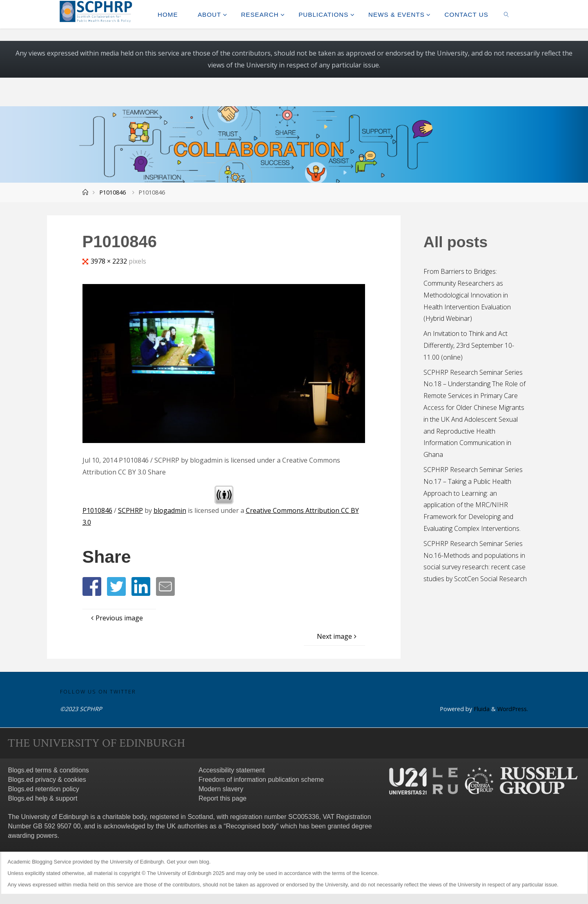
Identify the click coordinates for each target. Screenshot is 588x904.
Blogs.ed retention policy (44, 789)
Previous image (116, 618)
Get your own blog (188, 862)
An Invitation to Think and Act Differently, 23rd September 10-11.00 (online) (469, 345)
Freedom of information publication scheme (261, 780)
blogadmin (170, 510)
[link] (506, 14)
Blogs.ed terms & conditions (49, 770)
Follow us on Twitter (98, 691)
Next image (338, 636)
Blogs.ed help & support (43, 798)
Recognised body (251, 826)
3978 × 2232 (110, 261)
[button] (92, 586)
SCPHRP (130, 510)
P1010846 (112, 192)
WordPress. (513, 709)
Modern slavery (221, 789)
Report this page (222, 798)
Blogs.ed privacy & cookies (47, 780)
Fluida (481, 709)
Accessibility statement (232, 770)
